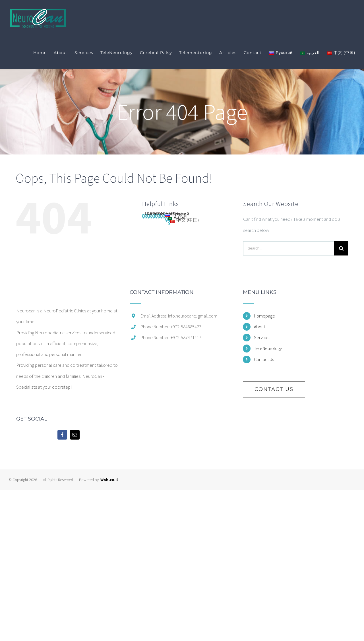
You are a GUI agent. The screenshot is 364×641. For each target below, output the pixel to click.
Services (262, 337)
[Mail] (75, 435)
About (259, 327)
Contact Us (264, 359)
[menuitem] (44, 53)
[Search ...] (289, 248)
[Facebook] (62, 435)
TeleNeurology (268, 348)
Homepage (264, 316)
